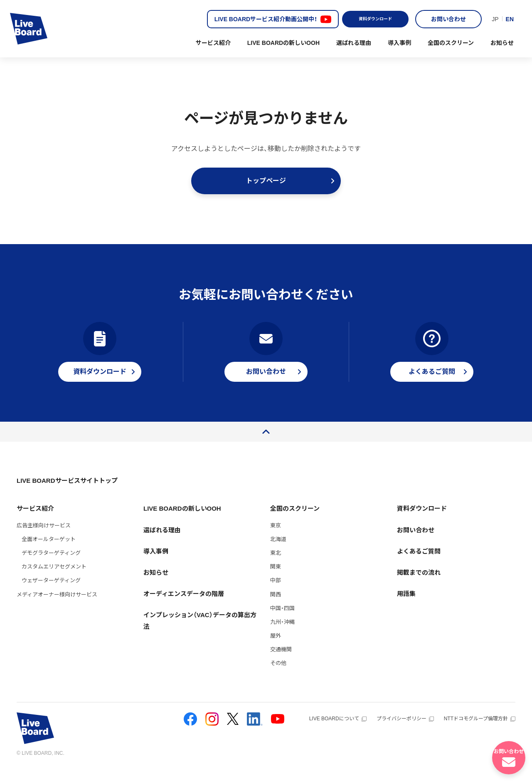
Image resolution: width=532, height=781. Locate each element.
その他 (278, 676)
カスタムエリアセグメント (54, 580)
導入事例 (399, 43)
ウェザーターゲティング (51, 594)
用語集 (406, 607)
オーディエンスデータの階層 (184, 607)
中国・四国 (282, 622)
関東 (276, 580)
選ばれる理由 (354, 43)
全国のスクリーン (451, 43)
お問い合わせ (448, 19)
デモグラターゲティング (51, 566)
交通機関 (281, 663)
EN (510, 19)
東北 (276, 566)
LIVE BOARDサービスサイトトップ (67, 494)
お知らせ (502, 43)
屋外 (276, 649)
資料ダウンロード (375, 19)
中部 (276, 594)
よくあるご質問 (419, 565)
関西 (276, 608)
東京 (276, 539)
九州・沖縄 (282, 635)
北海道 (278, 552)
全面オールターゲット (49, 552)
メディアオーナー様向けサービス (57, 608)
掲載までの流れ (419, 586)
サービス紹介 (213, 43)
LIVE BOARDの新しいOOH (283, 43)
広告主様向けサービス (44, 539)
